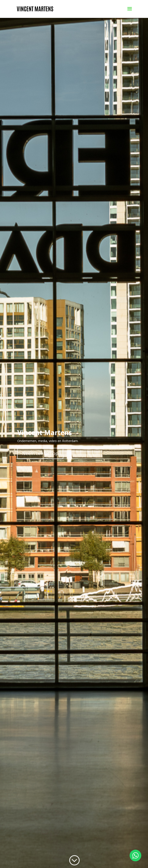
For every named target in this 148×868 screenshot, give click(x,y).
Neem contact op (40, 453)
